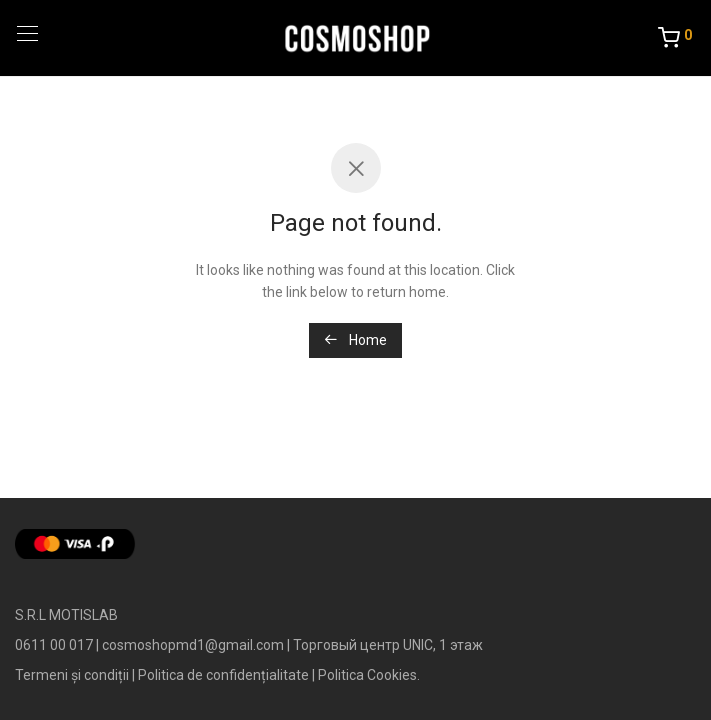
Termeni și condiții (72, 675)
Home (355, 340)
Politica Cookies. (369, 675)
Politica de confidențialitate (223, 675)
